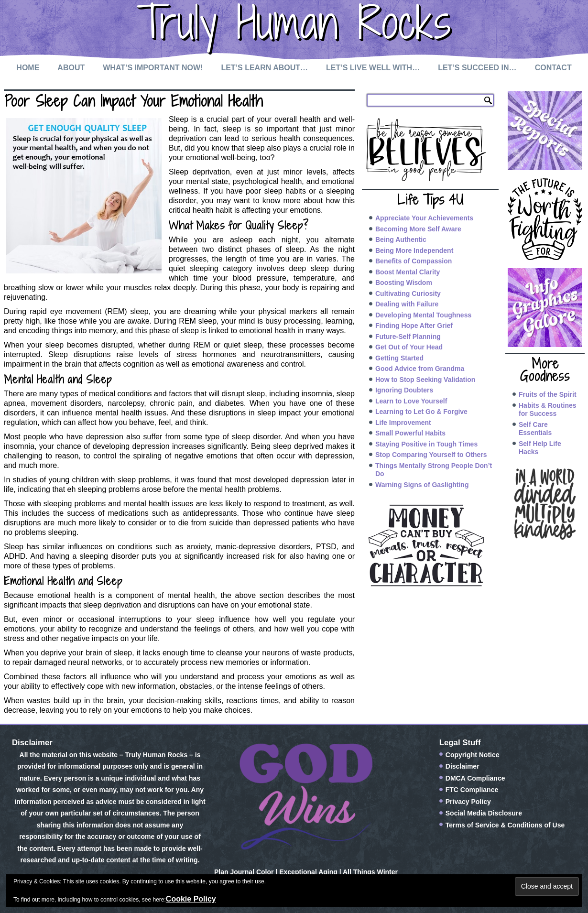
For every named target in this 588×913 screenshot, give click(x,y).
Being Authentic (401, 239)
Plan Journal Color (244, 872)
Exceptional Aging (308, 872)
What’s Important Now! (153, 68)
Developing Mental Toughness (423, 315)
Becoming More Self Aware (418, 229)
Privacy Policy (468, 802)
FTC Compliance (472, 790)
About (71, 68)
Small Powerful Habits (410, 433)
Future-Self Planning (408, 337)
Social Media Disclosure (484, 813)
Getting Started (399, 358)
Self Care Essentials (535, 429)
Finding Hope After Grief (414, 326)
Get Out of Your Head (409, 347)
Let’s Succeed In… (477, 68)
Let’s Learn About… (264, 68)
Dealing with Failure (407, 304)
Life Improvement (403, 423)
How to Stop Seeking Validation (425, 380)
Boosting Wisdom (404, 283)
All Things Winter (370, 872)
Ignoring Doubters (404, 390)
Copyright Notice (473, 755)
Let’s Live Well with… (373, 68)
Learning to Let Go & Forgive (421, 412)
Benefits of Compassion (414, 261)
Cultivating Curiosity (408, 293)
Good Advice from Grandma (420, 369)
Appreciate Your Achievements (424, 218)
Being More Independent (414, 250)
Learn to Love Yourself (411, 401)
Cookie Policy (191, 899)
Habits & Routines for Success (548, 410)
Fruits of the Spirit (548, 394)
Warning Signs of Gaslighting (422, 485)
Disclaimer (463, 766)
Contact (553, 68)
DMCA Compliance (475, 778)
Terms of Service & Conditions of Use (505, 825)
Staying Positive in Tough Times (426, 444)
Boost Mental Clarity (408, 272)
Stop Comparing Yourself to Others (431, 455)
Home (28, 68)
